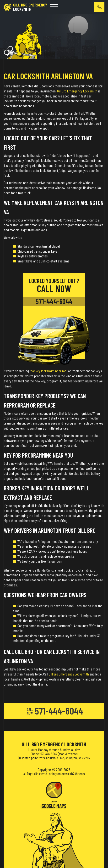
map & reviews (68, 754)
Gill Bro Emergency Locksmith (77, 91)
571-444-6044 (54, 301)
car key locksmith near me (49, 371)
